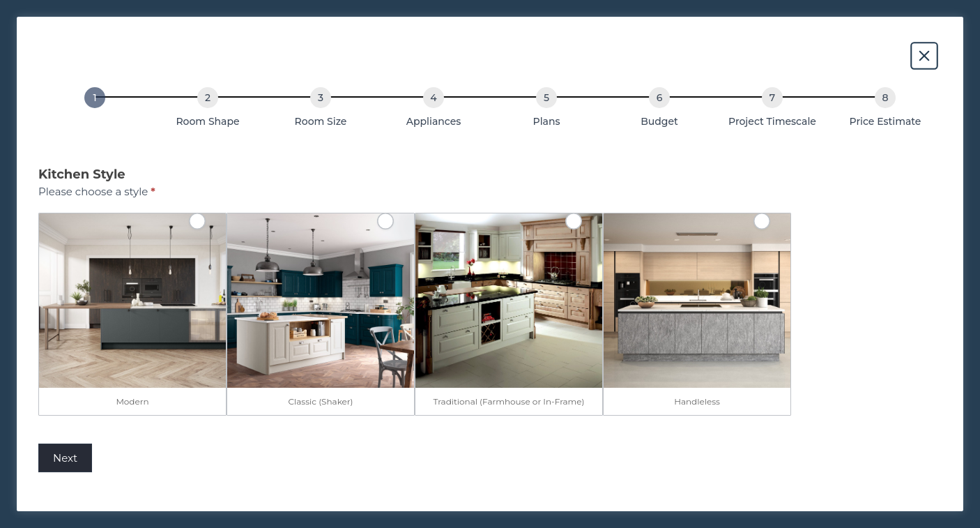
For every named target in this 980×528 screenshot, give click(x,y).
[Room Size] (321, 98)
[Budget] (659, 98)
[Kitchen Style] (95, 98)
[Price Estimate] (885, 98)
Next (65, 458)
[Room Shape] (208, 98)
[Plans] (546, 98)
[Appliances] (434, 98)
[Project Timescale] (772, 98)
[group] (490, 110)
